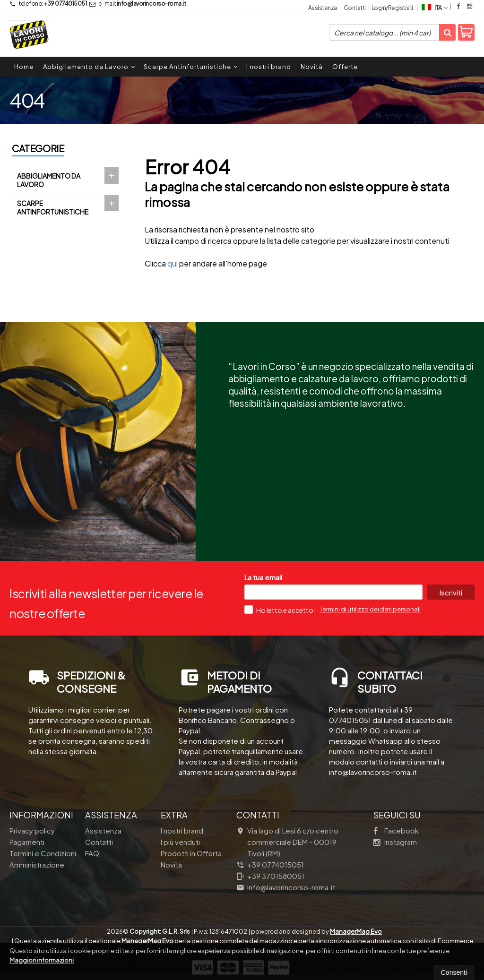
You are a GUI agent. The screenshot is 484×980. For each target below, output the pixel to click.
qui (173, 263)
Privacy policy (32, 830)
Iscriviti (450, 592)
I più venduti (180, 842)
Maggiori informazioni (42, 960)
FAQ (92, 853)
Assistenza (323, 8)
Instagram (395, 842)
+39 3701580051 (270, 876)
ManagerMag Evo (356, 931)
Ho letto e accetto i (281, 610)
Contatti (355, 8)
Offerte (345, 67)
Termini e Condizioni (43, 853)
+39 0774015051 (48, 4)
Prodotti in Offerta (191, 853)
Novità (312, 67)
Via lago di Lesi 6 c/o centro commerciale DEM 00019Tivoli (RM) (287, 842)
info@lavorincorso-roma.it (138, 4)
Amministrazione (37, 864)
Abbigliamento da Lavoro (89, 67)
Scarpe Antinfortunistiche (191, 67)
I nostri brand (269, 67)
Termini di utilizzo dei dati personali (370, 609)
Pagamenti (27, 842)
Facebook (396, 830)
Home (24, 67)
